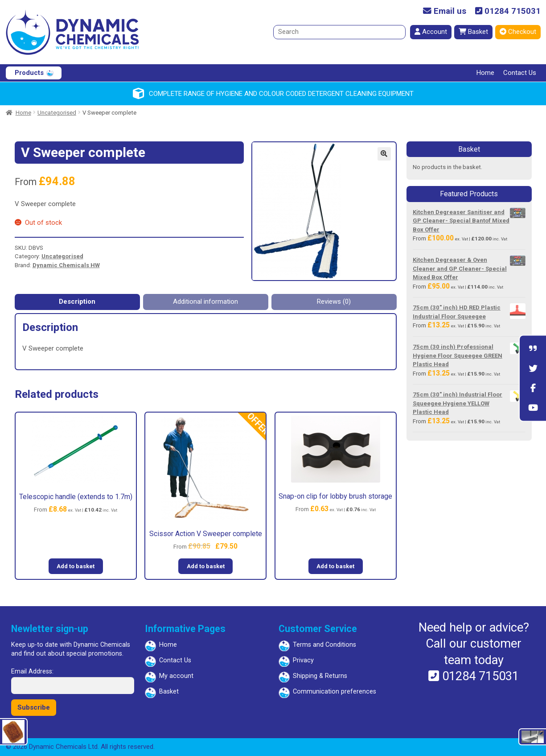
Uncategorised (57, 113)
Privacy (303, 660)
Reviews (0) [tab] (334, 302)
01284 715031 (508, 11)
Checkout (518, 32)
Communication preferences (335, 692)
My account (176, 676)
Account (431, 32)
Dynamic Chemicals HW (66, 265)
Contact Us (520, 73)
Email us (445, 11)
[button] (384, 154)
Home (485, 73)
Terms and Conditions (324, 645)
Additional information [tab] (205, 302)
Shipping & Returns (320, 676)
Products (29, 73)
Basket (473, 32)
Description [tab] (77, 302)
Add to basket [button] (76, 566)
